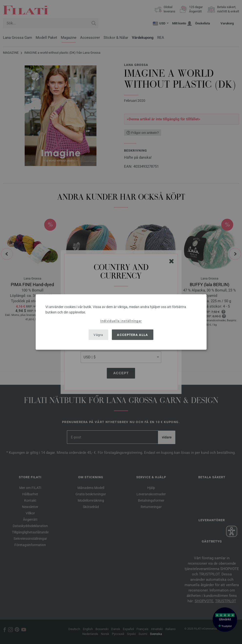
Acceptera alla (132, 335)
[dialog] (121, 322)
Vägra (98, 335)
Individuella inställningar (121, 321)
